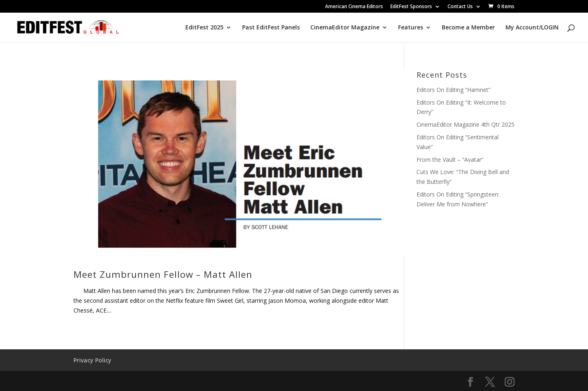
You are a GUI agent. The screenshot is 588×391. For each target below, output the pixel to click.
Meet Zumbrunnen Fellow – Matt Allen (163, 274)
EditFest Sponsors (411, 7)
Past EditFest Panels (271, 28)
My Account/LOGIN (532, 28)
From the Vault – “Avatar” (450, 160)
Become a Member (468, 28)
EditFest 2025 (204, 28)
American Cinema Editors (354, 7)
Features (411, 28)
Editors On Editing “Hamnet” (453, 90)
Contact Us (460, 7)
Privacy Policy (92, 360)
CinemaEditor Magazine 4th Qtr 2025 (465, 124)
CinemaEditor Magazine (345, 28)
